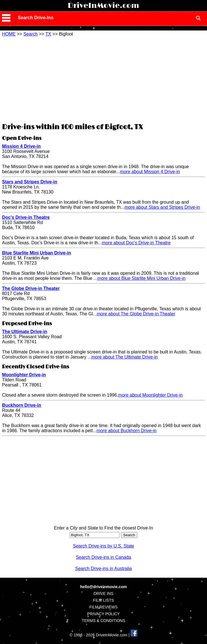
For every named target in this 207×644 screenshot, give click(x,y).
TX (48, 34)
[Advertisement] (103, 79)
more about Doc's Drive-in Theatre (136, 243)
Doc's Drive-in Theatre (26, 217)
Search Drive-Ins (36, 18)
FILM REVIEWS (103, 607)
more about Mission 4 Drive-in (150, 172)
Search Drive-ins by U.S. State (104, 546)
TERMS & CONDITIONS (103, 621)
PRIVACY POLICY (103, 614)
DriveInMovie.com (103, 6)
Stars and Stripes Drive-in (30, 182)
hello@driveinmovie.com (103, 587)
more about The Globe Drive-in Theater (136, 314)
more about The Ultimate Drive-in (125, 357)
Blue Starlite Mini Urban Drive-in (36, 253)
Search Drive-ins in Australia (104, 569)
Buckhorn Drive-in (22, 405)
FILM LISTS (104, 600)
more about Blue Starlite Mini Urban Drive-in (141, 278)
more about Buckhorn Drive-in (126, 431)
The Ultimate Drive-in (25, 332)
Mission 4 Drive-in (21, 146)
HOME (9, 34)
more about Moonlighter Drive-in (150, 395)
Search (31, 34)
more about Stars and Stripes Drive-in (162, 207)
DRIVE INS (103, 594)
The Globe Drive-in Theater (31, 288)
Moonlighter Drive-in (24, 375)
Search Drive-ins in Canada (103, 557)
